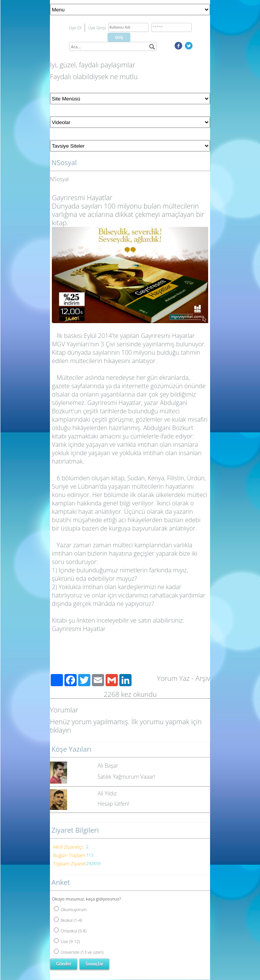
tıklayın (60, 730)
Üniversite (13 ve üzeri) (79, 952)
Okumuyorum (70, 909)
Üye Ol (75, 28)
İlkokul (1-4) (68, 920)
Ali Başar (108, 766)
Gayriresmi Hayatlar (79, 629)
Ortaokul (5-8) (70, 931)
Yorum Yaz (173, 678)
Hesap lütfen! (113, 804)
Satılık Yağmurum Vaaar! (126, 777)
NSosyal (59, 179)
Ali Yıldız (107, 793)
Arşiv (203, 678)
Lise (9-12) (67, 941)
